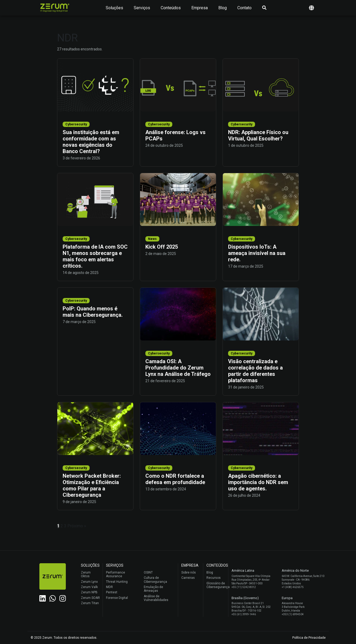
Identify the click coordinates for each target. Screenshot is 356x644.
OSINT (148, 572)
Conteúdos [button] (171, 8)
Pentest (112, 592)
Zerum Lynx (89, 582)
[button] (311, 8)
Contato (244, 8)
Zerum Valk (89, 587)
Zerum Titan (90, 603)
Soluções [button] (114, 8)
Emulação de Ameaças (153, 589)
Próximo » (77, 526)
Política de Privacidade (309, 638)
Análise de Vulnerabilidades (156, 598)
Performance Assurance (115, 574)
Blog (223, 8)
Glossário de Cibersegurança (216, 585)
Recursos (214, 578)
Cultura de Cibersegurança (155, 580)
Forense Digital (117, 598)
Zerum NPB (89, 592)
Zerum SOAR (90, 598)
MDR (109, 587)
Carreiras (188, 578)
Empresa (200, 8)
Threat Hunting (117, 582)
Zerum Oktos (86, 574)
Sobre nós (189, 572)
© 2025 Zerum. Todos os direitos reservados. (64, 638)
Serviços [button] (142, 8)
